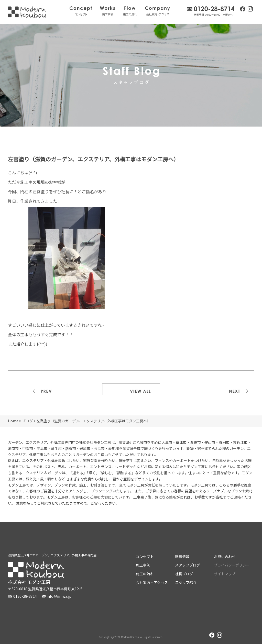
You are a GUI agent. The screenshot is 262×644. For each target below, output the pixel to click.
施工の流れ (130, 11)
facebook (243, 9)
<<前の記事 (37, 389)
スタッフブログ (188, 565)
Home (13, 421)
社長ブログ (184, 574)
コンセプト (81, 11)
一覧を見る (131, 389)
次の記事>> (225, 389)
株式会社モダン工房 (27, 12)
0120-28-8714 (211, 11)
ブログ (27, 421)
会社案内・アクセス (157, 11)
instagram (250, 9)
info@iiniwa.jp (59, 596)
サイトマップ (225, 574)
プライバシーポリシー (232, 565)
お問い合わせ (225, 557)
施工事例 (107, 11)
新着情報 (182, 557)
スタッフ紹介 (186, 582)
